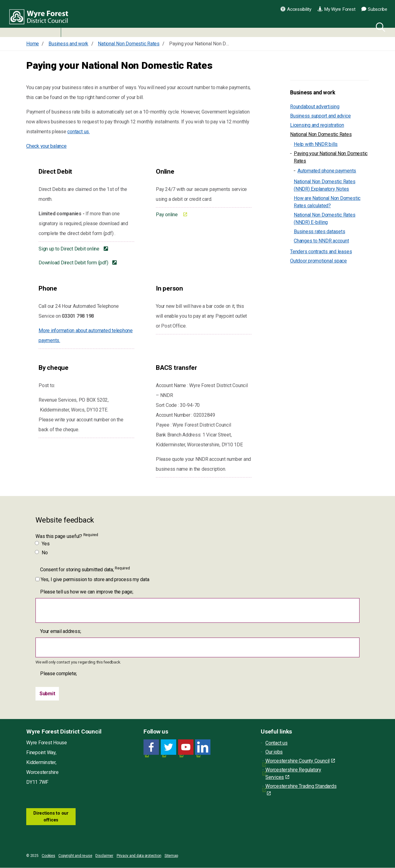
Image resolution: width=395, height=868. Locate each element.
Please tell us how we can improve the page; (87, 592)
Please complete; (58, 674)
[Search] (379, 26)
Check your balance (46, 146)
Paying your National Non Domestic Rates (331, 157)
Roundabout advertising (315, 107)
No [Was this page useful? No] (42, 553)
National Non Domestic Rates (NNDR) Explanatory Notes (325, 185)
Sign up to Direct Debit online (70, 249)
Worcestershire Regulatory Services (293, 773)
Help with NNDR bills (316, 144)
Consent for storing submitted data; (85, 569)
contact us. (78, 132)
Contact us (276, 743)
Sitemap (171, 856)
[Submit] (47, 694)
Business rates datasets (319, 231)
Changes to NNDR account (321, 241)
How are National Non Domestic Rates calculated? (327, 202)
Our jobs (274, 752)
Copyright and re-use (75, 856)
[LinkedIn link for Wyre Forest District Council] (203, 747)
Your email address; (60, 631)
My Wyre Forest (336, 9)
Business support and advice (320, 116)
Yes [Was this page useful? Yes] (42, 544)
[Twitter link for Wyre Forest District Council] (168, 747)
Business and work (313, 93)
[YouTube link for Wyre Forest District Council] (186, 747)
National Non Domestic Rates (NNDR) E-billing (325, 219)
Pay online (167, 215)
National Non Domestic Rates (321, 134)
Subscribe (374, 9)
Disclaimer (104, 856)
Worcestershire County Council (300, 761)
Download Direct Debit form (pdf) (74, 263)
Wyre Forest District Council (41, 19)
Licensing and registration (317, 125)
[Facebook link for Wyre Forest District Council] (151, 747)
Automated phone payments (327, 171)
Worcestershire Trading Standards (301, 789)
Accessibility (296, 9)
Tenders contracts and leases (321, 252)
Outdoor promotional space (318, 261)
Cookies (48, 856)
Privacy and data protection (139, 856)
